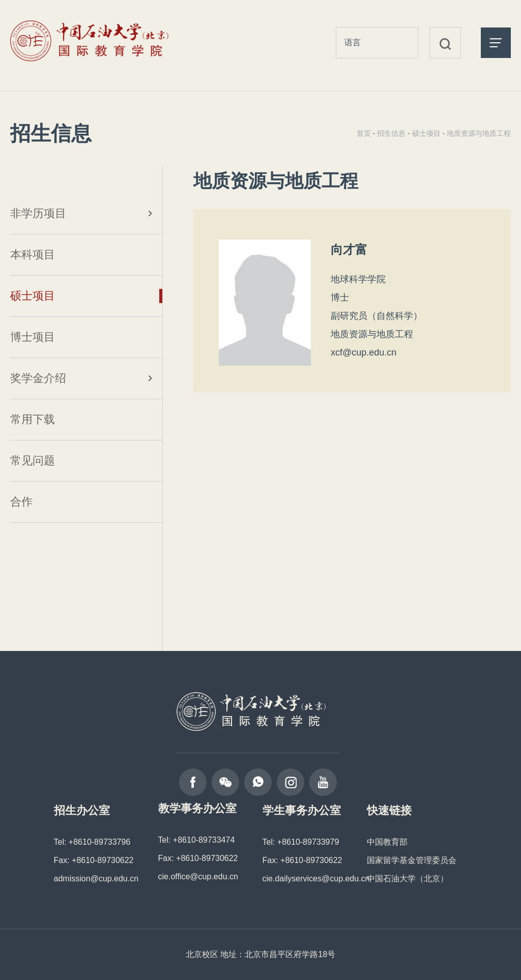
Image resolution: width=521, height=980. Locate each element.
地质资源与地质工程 (479, 133)
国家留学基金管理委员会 (412, 860)
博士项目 (33, 337)
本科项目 (33, 255)
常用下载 (33, 419)
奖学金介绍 (38, 378)
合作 (21, 502)
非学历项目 (38, 213)
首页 (364, 133)
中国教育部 (387, 842)
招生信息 (391, 133)
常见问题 (33, 461)
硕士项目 (33, 296)
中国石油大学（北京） (408, 879)
